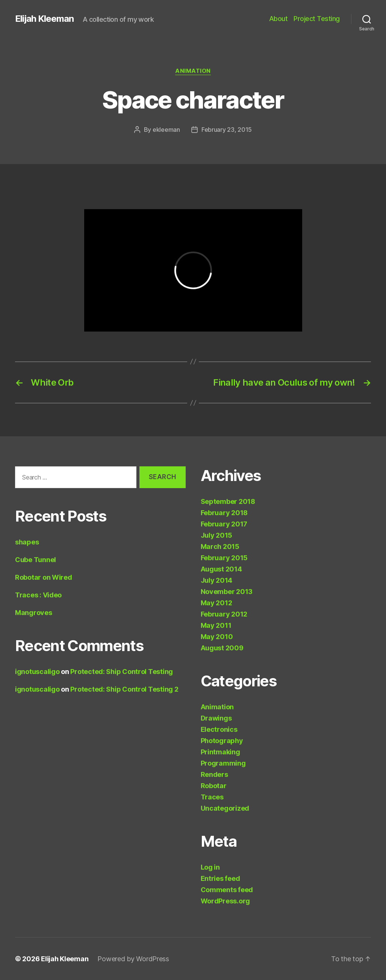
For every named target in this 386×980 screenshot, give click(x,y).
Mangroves (34, 613)
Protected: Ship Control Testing (122, 672)
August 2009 (222, 648)
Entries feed (220, 878)
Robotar (214, 786)
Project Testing (317, 19)
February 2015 (224, 558)
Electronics (219, 729)
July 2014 (217, 580)
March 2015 (220, 547)
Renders (214, 774)
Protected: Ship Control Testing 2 (124, 689)
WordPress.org (226, 901)
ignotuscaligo (37, 672)
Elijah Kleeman (44, 19)
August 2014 (221, 569)
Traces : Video (38, 595)
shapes (27, 542)
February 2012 (224, 614)
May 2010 (217, 637)
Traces (212, 797)
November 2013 (227, 592)
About (279, 19)
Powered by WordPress (133, 959)
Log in (210, 867)
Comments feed (227, 890)
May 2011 (216, 625)
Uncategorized (225, 808)
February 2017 (224, 524)
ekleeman (166, 130)
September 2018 (228, 501)
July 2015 (217, 535)
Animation (193, 71)
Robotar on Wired (44, 577)
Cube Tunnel (36, 560)
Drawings (216, 718)
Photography (222, 741)
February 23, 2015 (227, 130)
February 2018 (224, 513)
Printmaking (220, 752)
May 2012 (216, 603)
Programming (223, 763)
